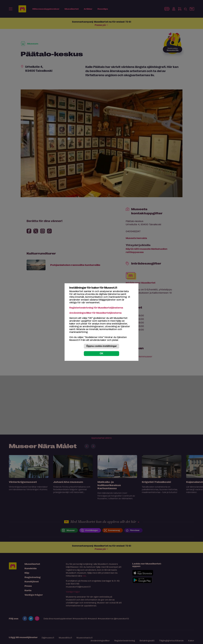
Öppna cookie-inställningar (101, 346)
